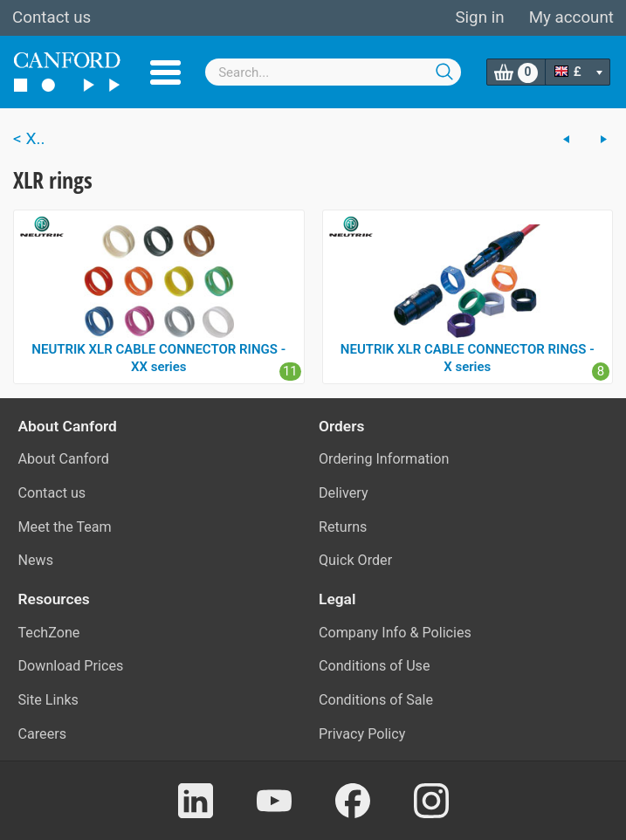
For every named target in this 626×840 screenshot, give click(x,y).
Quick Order (355, 560)
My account (571, 17)
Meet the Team (65, 527)
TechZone (49, 633)
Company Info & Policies (395, 633)
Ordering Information (384, 459)
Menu (165, 72)
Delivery (344, 493)
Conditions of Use (375, 666)
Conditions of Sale (376, 700)
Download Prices (71, 666)
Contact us (52, 17)
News (36, 560)
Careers (43, 734)
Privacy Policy (362, 734)
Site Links (48, 700)
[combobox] (333, 72)
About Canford (64, 459)
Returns (343, 527)
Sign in (479, 17)
